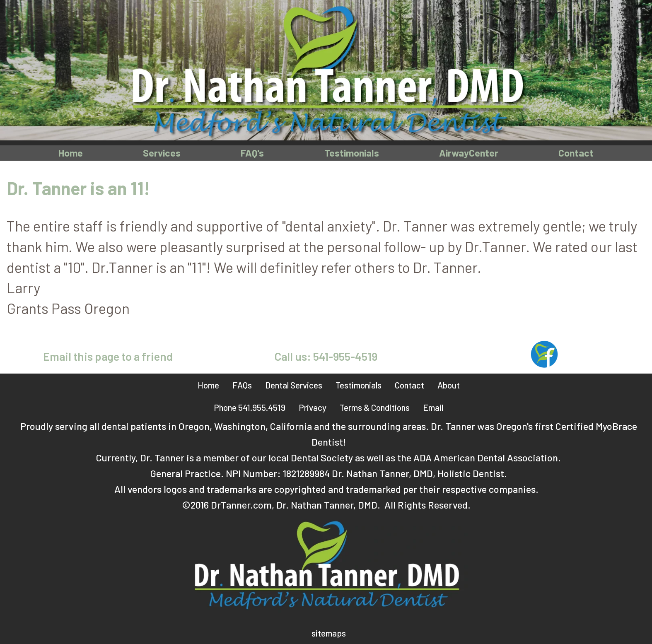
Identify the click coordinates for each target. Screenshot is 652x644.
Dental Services (294, 385)
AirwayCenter (469, 153)
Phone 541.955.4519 (250, 407)
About (449, 385)
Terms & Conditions (375, 407)
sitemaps (329, 633)
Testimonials (351, 153)
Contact (577, 153)
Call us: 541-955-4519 (326, 357)
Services (161, 153)
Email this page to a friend (108, 357)
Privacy (313, 407)
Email (433, 407)
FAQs (242, 385)
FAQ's (251, 153)
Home (70, 153)
